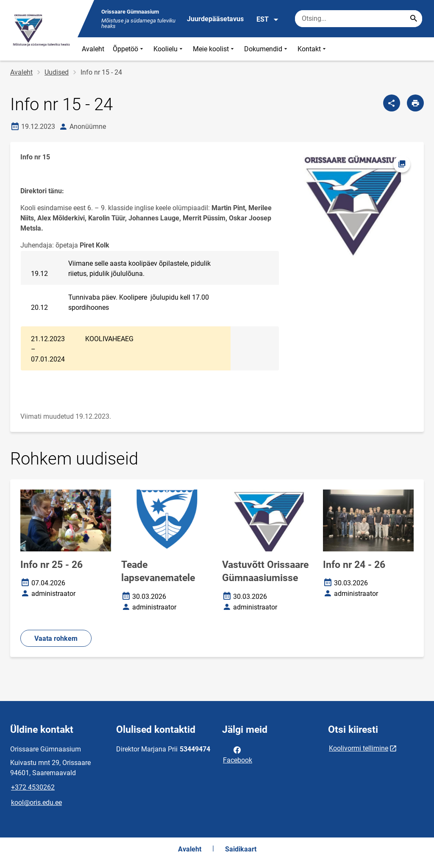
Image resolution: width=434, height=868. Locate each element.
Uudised (57, 72)
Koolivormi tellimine (359, 748)
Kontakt (313, 49)
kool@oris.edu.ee (36, 803)
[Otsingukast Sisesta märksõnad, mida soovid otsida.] (359, 19)
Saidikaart (241, 849)
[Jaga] (392, 103)
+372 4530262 (33, 787)
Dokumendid (267, 49)
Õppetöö (129, 49)
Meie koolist (214, 49)
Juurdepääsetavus (215, 19)
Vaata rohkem (56, 638)
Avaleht (93, 49)
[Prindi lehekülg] (415, 103)
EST (268, 19)
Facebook (238, 754)
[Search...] (414, 19)
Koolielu (169, 49)
